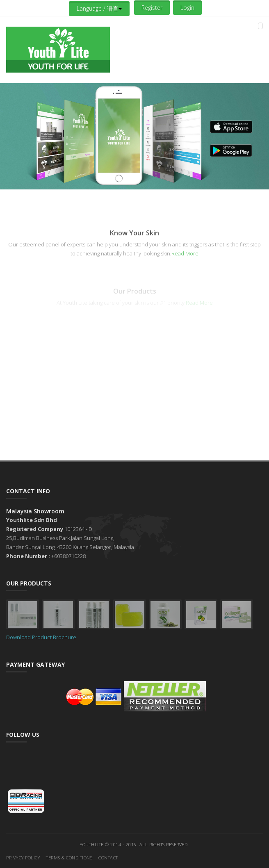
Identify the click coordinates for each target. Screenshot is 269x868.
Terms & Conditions (69, 858)
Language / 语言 (99, 8)
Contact (108, 858)
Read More (185, 253)
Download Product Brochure (41, 637)
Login (187, 8)
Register (152, 8)
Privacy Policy (23, 858)
